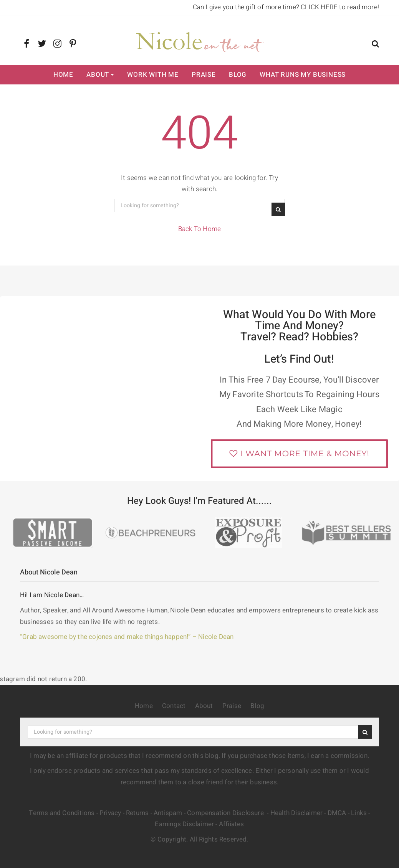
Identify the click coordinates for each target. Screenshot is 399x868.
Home (63, 75)
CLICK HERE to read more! (340, 7)
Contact (174, 706)
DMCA (337, 813)
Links (359, 813)
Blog (238, 75)
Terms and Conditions (62, 813)
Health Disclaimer (296, 813)
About (98, 75)
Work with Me (153, 75)
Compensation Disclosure (226, 813)
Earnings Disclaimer (184, 824)
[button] (375, 45)
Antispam (168, 813)
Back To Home (199, 229)
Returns (137, 813)
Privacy (110, 813)
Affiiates (232, 824)
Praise (204, 75)
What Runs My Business (303, 75)
